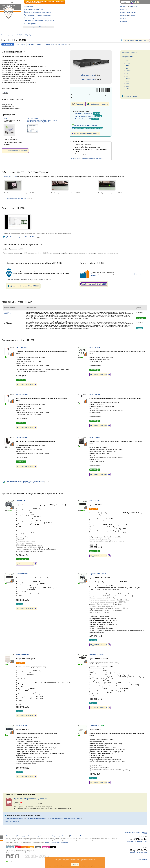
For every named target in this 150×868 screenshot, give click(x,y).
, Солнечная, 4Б (84, 114)
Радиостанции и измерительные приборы (57, 843)
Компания (124, 15)
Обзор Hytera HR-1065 (88, 75)
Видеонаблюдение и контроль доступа (38, 18)
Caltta (127, 61)
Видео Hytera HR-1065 (88, 79)
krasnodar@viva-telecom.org (137, 841)
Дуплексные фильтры (12, 821)
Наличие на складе (34, 836)
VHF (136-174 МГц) (23, 35)
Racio (127, 81)
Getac (38, 847)
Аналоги (40, 44)
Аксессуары (31, 44)
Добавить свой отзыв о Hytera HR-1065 (23, 286)
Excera (128, 63)
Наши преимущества (128, 12)
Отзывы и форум (49, 44)
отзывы (132, 15)
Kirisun (128, 73)
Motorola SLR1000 (23, 655)
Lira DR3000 (94, 501)
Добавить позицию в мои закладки (85, 133)
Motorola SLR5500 (96, 655)
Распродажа (34, 27)
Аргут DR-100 (95, 726)
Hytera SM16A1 (95, 394)
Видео (23, 44)
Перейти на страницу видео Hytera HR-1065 (19, 237)
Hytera (31, 35)
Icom (127, 68)
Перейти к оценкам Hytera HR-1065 (94, 284)
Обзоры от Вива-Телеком (46, 27)
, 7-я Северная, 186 (83, 119)
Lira (127, 76)
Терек (127, 89)
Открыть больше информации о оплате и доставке (87, 158)
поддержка (133, 7)
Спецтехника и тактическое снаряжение (39, 21)
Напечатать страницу (131, 96)
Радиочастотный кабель (72, 818)
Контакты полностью (133, 833)
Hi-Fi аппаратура (30, 24)
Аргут (127, 83)
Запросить (78, 104)
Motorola (128, 79)
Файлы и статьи (62, 44)
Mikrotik (46, 847)
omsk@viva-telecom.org (139, 852)
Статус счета (142, 860)
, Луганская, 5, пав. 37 (84, 116)
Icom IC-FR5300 (22, 574)
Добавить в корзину (97, 104)
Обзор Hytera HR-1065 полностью (15, 198)
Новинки (26, 27)
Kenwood (128, 71)
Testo (24, 847)
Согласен (75, 864)
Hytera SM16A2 (22, 394)
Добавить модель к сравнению (15, 151)
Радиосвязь (28, 6)
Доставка (124, 21)
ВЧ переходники (56, 818)
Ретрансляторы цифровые (9, 35)
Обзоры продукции (22, 836)
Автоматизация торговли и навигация (38, 15)
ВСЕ (53, 847)
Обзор (17, 44)
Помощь (82, 836)
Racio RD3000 (21, 726)
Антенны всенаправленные (14, 818)
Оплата (123, 18)
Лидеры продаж (57, 836)
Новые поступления (46, 836)
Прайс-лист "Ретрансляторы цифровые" (31, 799)
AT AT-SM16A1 (22, 348)
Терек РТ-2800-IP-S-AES (99, 574)
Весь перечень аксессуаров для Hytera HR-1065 (23, 482)
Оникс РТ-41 (21, 501)
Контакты (124, 7)
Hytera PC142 (95, 348)
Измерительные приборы (33, 9)
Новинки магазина (11, 836)
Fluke (31, 847)
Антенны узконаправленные (37, 818)
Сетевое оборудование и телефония (38, 12)
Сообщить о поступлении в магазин (86, 125)
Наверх (144, 833)
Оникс (128, 86)
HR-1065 (8, 313)
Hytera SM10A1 (22, 437)
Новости (123, 10)
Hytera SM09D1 (95, 437)
